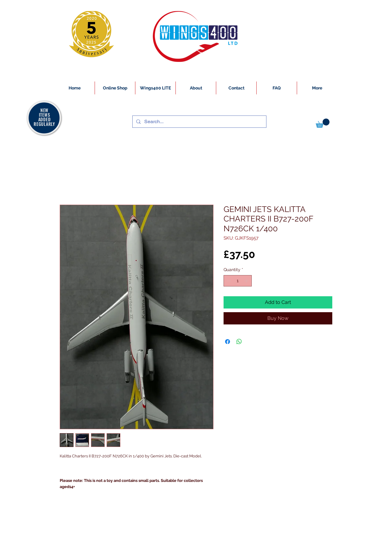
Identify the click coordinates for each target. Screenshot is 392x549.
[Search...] (199, 122)
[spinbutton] (238, 281)
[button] (323, 123)
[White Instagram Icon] (60, 546)
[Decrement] (228, 281)
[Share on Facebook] (228, 342)
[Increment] (247, 281)
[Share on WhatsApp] (239, 342)
